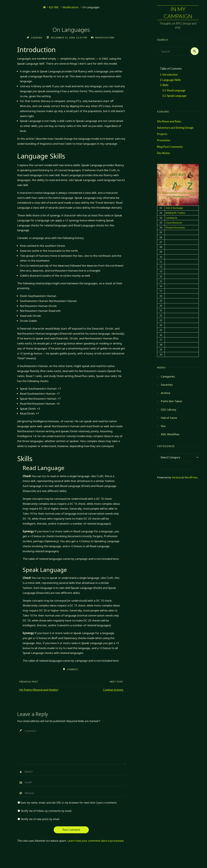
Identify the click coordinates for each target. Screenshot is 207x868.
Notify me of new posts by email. (40, 819)
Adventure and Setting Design (175, 128)
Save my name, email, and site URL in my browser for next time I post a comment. (67, 803)
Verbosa (176, 478)
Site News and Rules (169, 121)
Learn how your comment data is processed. (96, 841)
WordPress (191, 478)
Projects (162, 134)
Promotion (164, 141)
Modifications (71, 7)
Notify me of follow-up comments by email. (46, 811)
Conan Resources (174, 223)
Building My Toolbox (176, 213)
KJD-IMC (54, 7)
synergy (73, 669)
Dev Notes (163, 153)
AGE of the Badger (174, 208)
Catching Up (172, 218)
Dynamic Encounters (175, 228)
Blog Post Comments (170, 147)
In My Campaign (178, 13)
